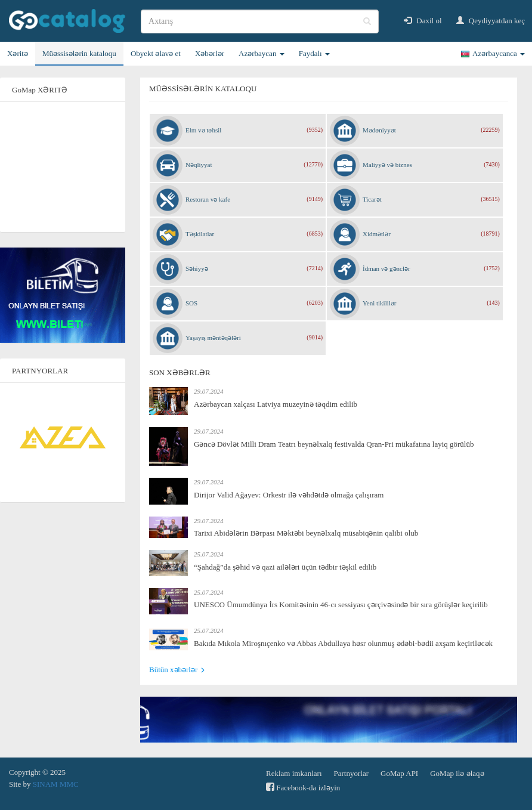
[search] (260, 21)
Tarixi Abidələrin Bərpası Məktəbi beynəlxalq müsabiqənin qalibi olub (306, 533)
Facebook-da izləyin (303, 787)
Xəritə (18, 53)
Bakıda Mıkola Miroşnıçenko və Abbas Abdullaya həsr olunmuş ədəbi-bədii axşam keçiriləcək (343, 643)
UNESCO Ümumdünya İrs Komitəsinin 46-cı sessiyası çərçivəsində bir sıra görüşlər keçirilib (341, 605)
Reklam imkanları (294, 773)
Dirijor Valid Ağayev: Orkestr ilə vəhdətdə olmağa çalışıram (289, 495)
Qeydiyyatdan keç (491, 21)
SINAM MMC (56, 784)
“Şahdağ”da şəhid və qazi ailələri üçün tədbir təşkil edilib (285, 567)
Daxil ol (423, 21)
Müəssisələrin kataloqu (79, 53)
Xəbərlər (210, 53)
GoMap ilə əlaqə (457, 773)
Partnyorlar (351, 773)
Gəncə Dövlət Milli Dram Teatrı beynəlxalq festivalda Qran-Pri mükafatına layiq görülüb (334, 444)
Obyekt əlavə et (156, 53)
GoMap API (399, 773)
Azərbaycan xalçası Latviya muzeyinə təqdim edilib (276, 404)
